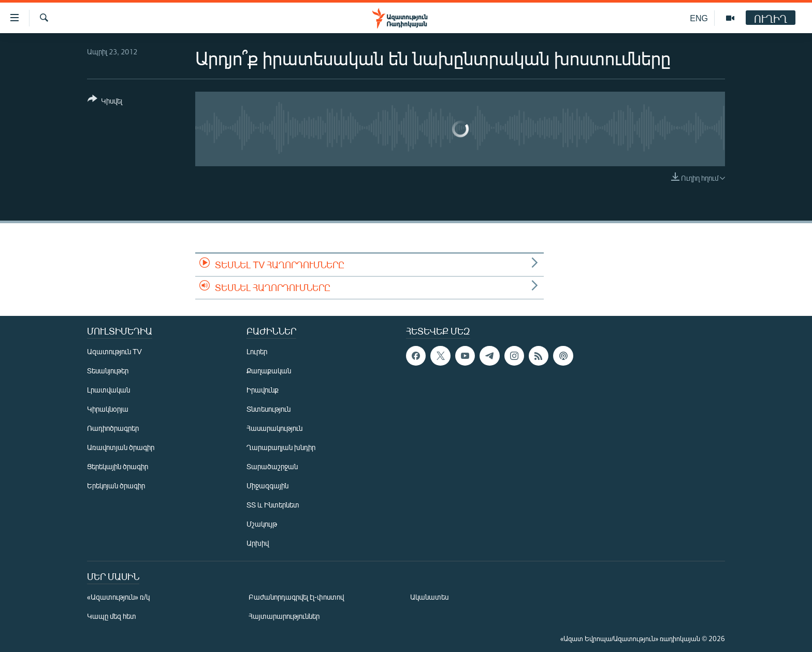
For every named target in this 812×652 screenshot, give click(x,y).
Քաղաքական (269, 371)
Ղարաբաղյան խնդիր (281, 447)
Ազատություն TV (114, 351)
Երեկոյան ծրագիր (116, 486)
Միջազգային (267, 486)
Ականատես (429, 597)
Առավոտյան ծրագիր (121, 447)
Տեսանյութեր (108, 371)
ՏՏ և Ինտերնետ (273, 505)
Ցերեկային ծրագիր (118, 466)
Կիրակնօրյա (108, 409)
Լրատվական (108, 390)
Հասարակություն (274, 428)
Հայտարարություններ (284, 616)
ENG (699, 18)
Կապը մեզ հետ (112, 616)
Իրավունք (263, 390)
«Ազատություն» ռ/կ (118, 597)
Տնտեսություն (269, 409)
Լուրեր (257, 351)
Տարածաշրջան (272, 466)
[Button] (105, 102)
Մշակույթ (262, 524)
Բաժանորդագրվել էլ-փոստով (296, 597)
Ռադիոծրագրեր (113, 428)
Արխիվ (258, 543)
